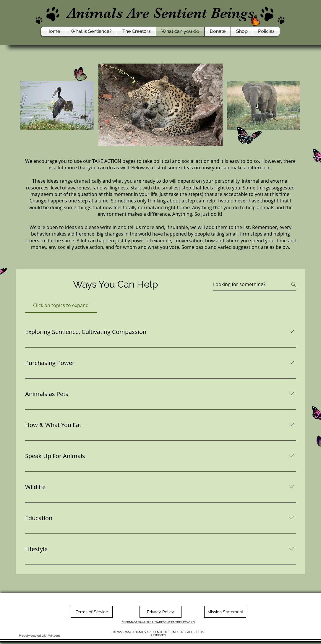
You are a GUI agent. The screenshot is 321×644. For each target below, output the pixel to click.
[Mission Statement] (225, 612)
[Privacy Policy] (160, 612)
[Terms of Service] (92, 612)
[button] (91, 31)
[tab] (61, 305)
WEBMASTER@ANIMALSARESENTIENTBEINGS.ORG (159, 622)
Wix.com (54, 636)
